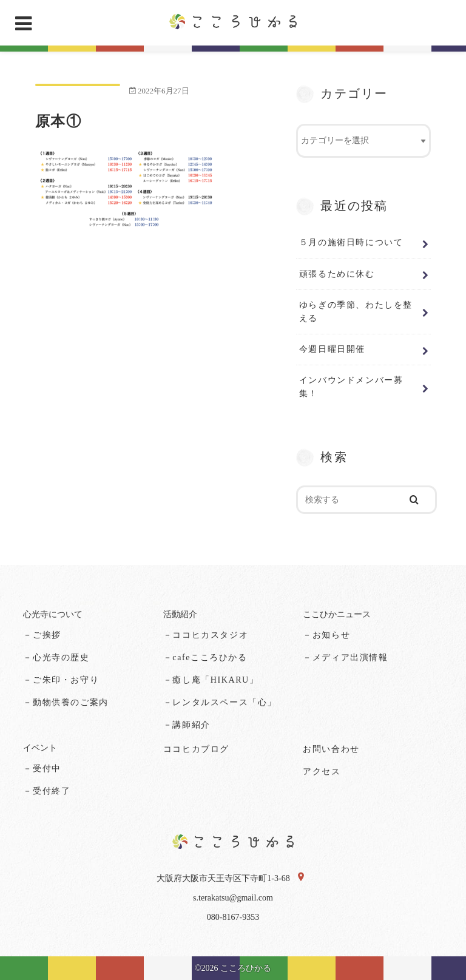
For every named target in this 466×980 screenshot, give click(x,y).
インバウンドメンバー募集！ (351, 387)
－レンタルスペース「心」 (220, 702)
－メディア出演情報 (345, 657)
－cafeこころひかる (205, 657)
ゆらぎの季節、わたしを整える (356, 311)
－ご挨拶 (42, 635)
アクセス (322, 772)
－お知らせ (326, 635)
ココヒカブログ (196, 749)
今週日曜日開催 (332, 349)
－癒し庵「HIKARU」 (211, 680)
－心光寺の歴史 (56, 657)
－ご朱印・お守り (61, 680)
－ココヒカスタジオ (206, 635)
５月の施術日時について (351, 242)
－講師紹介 (187, 724)
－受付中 (42, 769)
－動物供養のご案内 (66, 702)
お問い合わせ (331, 749)
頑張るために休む (337, 274)
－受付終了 (47, 791)
